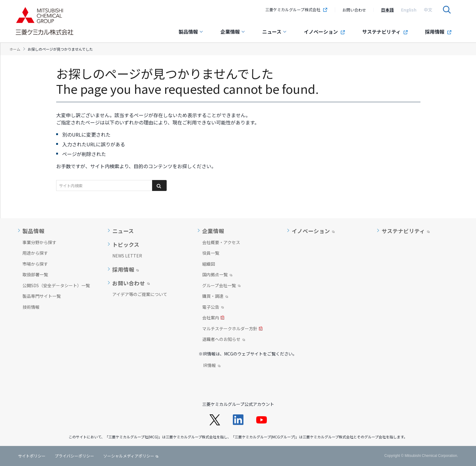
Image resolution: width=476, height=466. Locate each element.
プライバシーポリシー (74, 456)
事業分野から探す (39, 242)
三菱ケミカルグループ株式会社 (296, 10)
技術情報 (31, 307)
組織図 (209, 264)
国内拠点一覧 (217, 275)
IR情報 (212, 366)
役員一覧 (211, 253)
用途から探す (35, 253)
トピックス (126, 245)
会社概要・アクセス (221, 242)
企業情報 (233, 32)
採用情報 (438, 32)
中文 (428, 10)
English (409, 10)
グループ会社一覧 (221, 286)
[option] (387, 10)
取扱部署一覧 (35, 274)
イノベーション (325, 32)
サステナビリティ (385, 32)
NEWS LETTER (127, 256)
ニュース (275, 32)
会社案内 (213, 318)
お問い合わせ (354, 10)
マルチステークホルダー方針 (232, 329)
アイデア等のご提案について (140, 294)
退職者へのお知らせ (224, 340)
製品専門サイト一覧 (42, 296)
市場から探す (35, 264)
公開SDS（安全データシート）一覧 (56, 285)
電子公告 (213, 308)
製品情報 (191, 32)
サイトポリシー (32, 456)
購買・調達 (215, 297)
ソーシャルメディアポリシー (129, 456)
